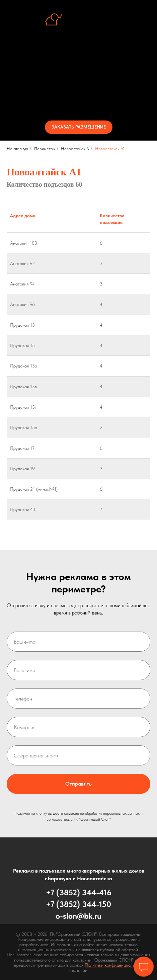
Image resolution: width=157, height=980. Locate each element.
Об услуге (78, 53)
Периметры (78, 77)
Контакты (79, 101)
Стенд (78, 65)
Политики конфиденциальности (115, 965)
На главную (17, 149)
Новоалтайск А (75, 149)
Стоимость (78, 89)
